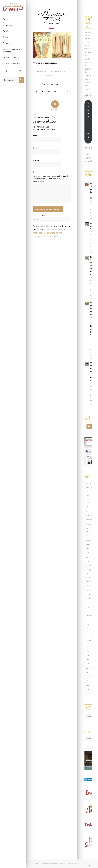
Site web (36, 160)
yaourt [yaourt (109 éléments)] (88, 685)
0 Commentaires (59, 72)
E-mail (36, 148)
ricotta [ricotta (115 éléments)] (88, 664)
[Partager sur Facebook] (36, 92)
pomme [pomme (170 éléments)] (88, 636)
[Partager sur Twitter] (42, 92)
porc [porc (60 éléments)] (87, 651)
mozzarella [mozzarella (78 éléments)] (89, 594)
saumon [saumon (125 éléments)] (88, 668)
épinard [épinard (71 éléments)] (88, 689)
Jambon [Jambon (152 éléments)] (88, 582)
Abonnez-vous (88, 122)
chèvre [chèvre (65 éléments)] (88, 536)
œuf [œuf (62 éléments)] (87, 694)
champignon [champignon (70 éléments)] (89, 520)
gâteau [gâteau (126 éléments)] (88, 577)
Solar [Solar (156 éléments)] (87, 672)
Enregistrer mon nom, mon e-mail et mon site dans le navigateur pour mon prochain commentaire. (51, 179)
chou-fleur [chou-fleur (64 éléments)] (88, 530)
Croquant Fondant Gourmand (53, 862)
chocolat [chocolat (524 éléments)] (89, 524)
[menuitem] (13, 19)
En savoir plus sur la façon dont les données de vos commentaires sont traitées (49, 233)
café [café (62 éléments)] (87, 507)
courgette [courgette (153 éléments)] (89, 548)
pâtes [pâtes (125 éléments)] (87, 660)
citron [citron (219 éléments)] (88, 540)
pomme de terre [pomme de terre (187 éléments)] (88, 643)
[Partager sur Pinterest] (55, 92)
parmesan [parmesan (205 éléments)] (89, 615)
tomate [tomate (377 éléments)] (88, 676)
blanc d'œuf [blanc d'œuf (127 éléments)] (88, 493)
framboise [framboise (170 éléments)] (89, 566)
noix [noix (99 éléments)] (87, 603)
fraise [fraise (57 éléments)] (88, 561)
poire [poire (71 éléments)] (87, 632)
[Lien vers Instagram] (20, 71)
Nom (35, 136)
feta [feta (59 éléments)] (87, 557)
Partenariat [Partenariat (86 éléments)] (89, 620)
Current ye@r (39, 215)
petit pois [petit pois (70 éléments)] (87, 626)
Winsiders (78, 862)
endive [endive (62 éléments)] (88, 553)
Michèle (54, 75)
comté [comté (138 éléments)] (88, 544)
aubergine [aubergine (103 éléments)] (89, 487)
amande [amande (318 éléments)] (88, 483)
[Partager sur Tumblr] (61, 92)
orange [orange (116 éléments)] (88, 611)
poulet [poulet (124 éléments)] (88, 655)
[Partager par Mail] (67, 92)
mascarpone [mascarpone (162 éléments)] (89, 590)
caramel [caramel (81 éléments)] (88, 511)
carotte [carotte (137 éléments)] (88, 515)
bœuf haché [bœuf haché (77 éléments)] (88, 501)
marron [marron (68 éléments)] (88, 586)
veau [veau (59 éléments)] (87, 681)
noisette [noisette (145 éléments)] (88, 599)
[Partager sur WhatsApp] (49, 92)
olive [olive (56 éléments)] (87, 607)
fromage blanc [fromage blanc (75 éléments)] (89, 571)
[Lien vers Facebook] (7, 71)
